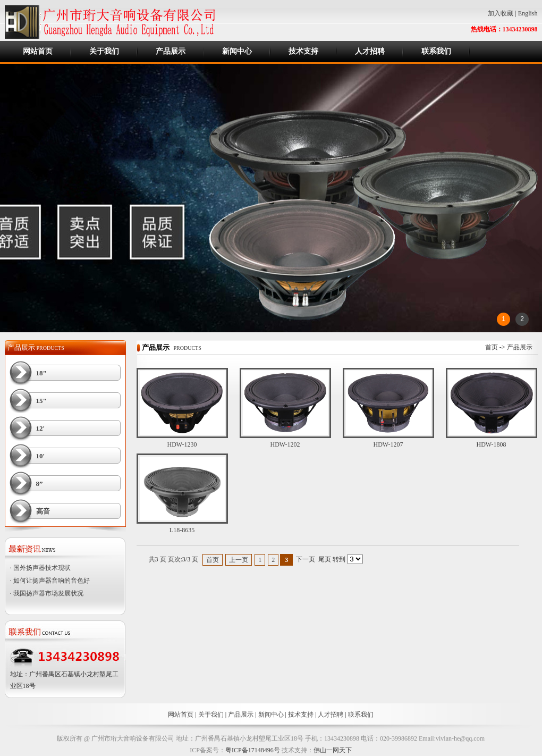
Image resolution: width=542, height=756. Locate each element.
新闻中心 (237, 51)
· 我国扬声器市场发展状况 (47, 593)
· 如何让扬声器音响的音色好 (50, 581)
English (528, 13)
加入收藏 (501, 13)
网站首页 (38, 51)
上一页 (239, 560)
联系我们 (436, 51)
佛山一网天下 (333, 750)
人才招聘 (370, 51)
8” (40, 484)
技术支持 (303, 51)
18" (41, 373)
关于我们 (104, 51)
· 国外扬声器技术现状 (40, 568)
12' (41, 428)
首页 (492, 347)
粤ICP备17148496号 (253, 750)
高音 (43, 511)
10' (41, 456)
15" (41, 401)
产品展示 (171, 51)
